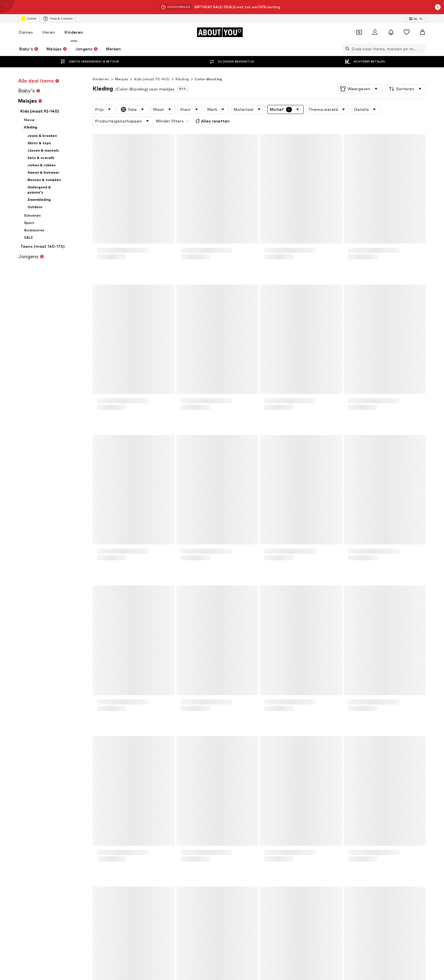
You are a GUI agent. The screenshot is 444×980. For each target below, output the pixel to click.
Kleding (182, 68)
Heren (49, 32)
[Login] (375, 32)
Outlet (29, 19)
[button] (359, 77)
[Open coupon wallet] (359, 32)
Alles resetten (174, 109)
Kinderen (74, 32)
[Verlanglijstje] (407, 32)
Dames (26, 32)
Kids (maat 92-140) (152, 68)
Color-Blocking (208, 68)
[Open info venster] (438, 7)
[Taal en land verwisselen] (416, 19)
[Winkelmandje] (422, 32)
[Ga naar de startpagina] (220, 32)
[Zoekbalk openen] (346, 49)
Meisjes (122, 68)
